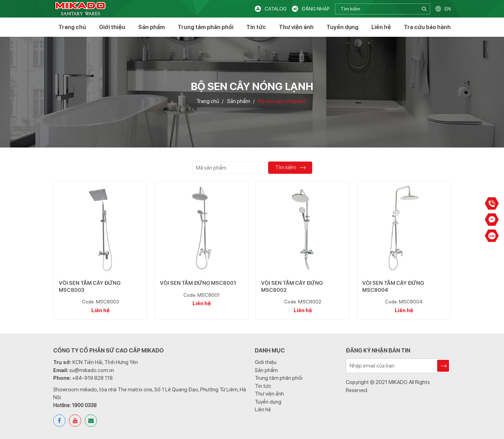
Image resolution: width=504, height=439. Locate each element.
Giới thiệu (112, 27)
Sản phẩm (152, 27)
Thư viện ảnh (296, 27)
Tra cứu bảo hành (427, 27)
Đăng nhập (316, 9)
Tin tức (256, 27)
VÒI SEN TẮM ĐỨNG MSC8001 (198, 283)
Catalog (276, 9)
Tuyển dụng (342, 27)
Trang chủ (72, 27)
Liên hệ (381, 27)
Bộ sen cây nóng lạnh (282, 102)
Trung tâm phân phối (206, 27)
